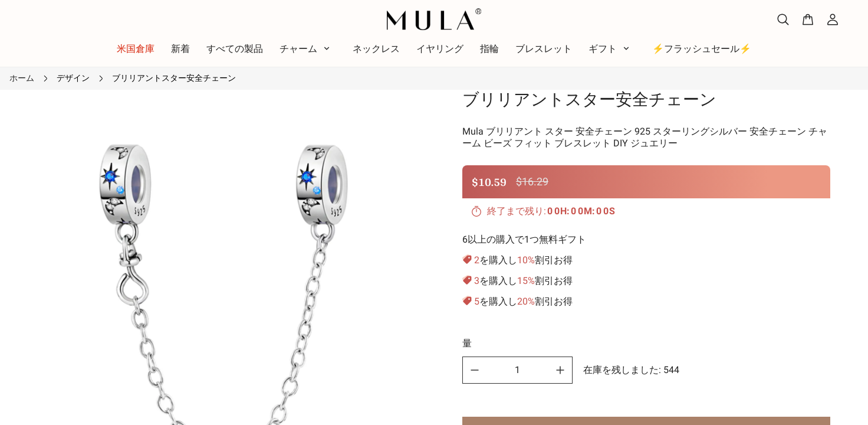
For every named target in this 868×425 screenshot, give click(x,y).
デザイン (73, 78)
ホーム (22, 78)
